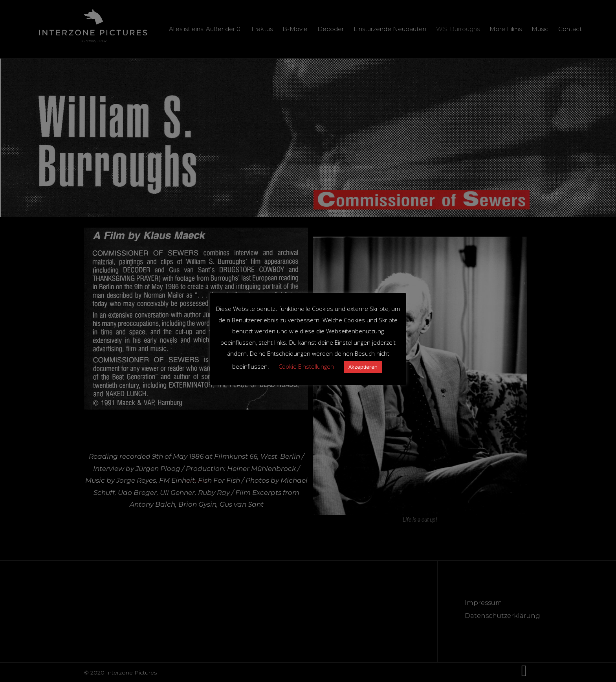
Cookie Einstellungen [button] (306, 366)
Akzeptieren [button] (363, 367)
